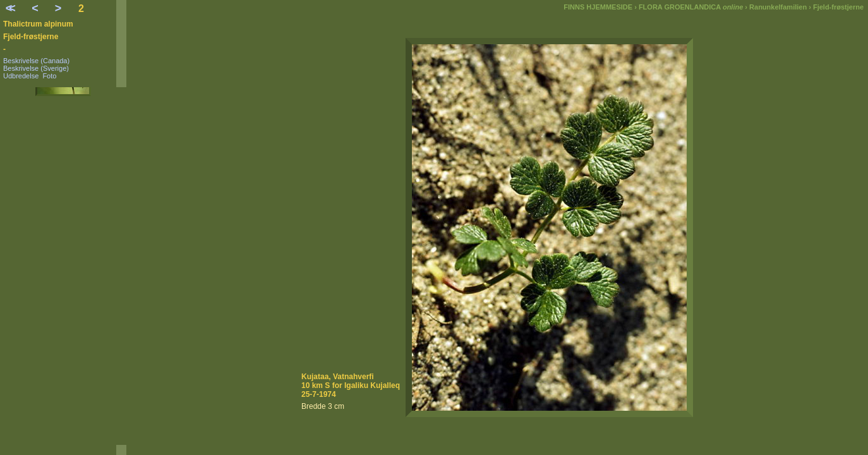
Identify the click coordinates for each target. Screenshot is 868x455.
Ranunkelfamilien (778, 7)
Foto (49, 76)
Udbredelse (21, 76)
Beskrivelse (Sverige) (36, 68)
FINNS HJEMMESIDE (598, 7)
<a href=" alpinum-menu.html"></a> (63, 266)
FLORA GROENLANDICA (691, 7)
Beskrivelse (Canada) (36, 61)
